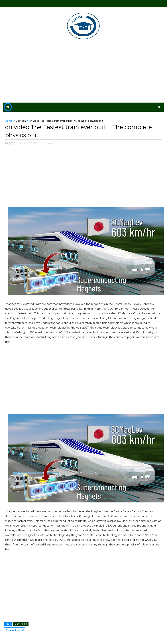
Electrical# (21, 624)
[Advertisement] (84, 72)
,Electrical (47, 143)
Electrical (21, 121)
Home (9, 121)
